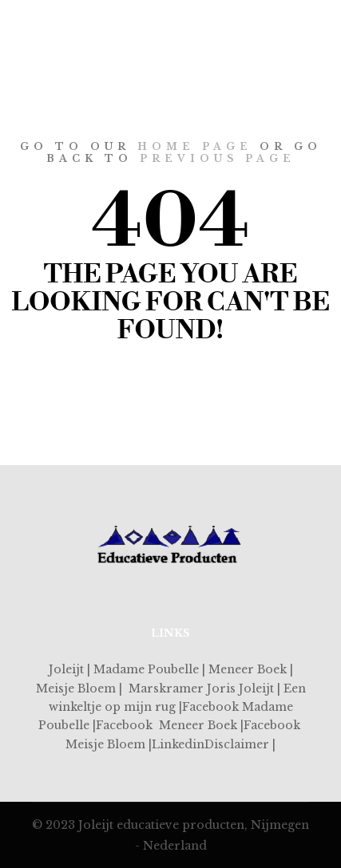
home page (195, 146)
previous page (218, 158)
